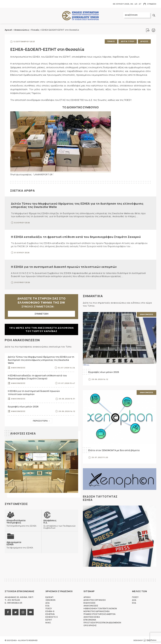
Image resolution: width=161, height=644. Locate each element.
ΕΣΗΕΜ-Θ (50, 611)
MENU (7, 4)
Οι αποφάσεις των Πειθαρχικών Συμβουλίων (60, 524)
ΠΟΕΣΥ (49, 608)
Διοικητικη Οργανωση (95, 600)
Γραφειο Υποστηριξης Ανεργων (99, 614)
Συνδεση (152, 4)
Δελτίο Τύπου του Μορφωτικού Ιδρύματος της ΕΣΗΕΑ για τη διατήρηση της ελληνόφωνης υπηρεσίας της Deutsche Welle (77, 205)
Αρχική (8, 30)
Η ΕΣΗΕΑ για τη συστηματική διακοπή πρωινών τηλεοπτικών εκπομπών (64, 266)
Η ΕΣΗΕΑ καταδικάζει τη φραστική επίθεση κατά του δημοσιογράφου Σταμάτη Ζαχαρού (76, 236)
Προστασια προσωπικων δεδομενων (102, 622)
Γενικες (111, 41)
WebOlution (150, 640)
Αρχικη (87, 597)
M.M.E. (48, 622)
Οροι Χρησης (90, 625)
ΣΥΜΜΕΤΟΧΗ (42, 313)
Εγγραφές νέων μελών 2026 (23, 406)
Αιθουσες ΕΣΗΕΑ (23, 433)
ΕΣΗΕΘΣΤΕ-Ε (52, 617)
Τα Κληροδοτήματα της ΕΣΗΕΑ (23, 523)
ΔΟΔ (47, 603)
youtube (31, 612)
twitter (15, 612)
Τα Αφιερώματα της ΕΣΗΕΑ (20, 545)
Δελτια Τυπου (128, 41)
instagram (23, 612)
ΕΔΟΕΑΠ (49, 597)
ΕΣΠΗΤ (49, 619)
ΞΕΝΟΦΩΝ (50, 600)
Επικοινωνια (90, 619)
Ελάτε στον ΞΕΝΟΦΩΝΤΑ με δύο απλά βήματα (114, 450)
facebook (8, 612)
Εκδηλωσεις (89, 603)
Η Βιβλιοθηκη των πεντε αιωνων (100, 608)
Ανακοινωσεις (18, 367)
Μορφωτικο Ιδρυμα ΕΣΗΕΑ (97, 611)
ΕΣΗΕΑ (80, 16)
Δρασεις (144, 41)
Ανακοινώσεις (22, 30)
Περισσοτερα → (42, 420)
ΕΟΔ (47, 605)
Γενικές (35, 30)
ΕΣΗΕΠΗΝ (50, 614)
